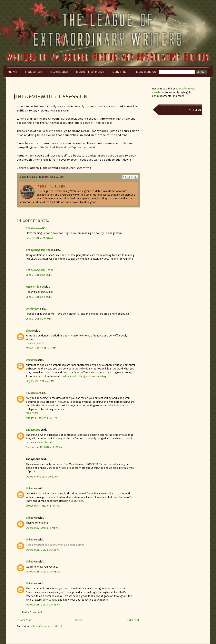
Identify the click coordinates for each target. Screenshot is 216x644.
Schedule (59, 72)
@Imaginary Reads (42, 270)
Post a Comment (32, 612)
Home (12, 72)
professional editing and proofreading (84, 376)
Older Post (133, 620)
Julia (33, 177)
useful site (77, 501)
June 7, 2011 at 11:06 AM (39, 238)
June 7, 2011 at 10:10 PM (39, 319)
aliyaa (29, 331)
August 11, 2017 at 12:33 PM (41, 418)
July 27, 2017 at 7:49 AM (40, 381)
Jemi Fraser (33, 309)
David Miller (33, 393)
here (64, 468)
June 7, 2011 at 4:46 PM (39, 297)
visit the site (46, 442)
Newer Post (24, 620)
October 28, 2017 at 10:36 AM (43, 550)
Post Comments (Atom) (48, 626)
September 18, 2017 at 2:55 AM (44, 447)
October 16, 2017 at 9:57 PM (42, 477)
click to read (50, 600)
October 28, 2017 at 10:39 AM (43, 605)
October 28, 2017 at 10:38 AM (43, 572)
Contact (120, 72)
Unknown (31, 360)
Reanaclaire (33, 228)
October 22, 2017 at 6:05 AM (43, 528)
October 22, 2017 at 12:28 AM (43, 506)
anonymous (33, 430)
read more (32, 413)
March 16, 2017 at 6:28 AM (41, 348)
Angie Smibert (34, 287)
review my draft (35, 343)
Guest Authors (90, 72)
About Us (34, 72)
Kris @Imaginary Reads (40, 250)
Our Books (146, 72)
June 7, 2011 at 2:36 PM (39, 275)
